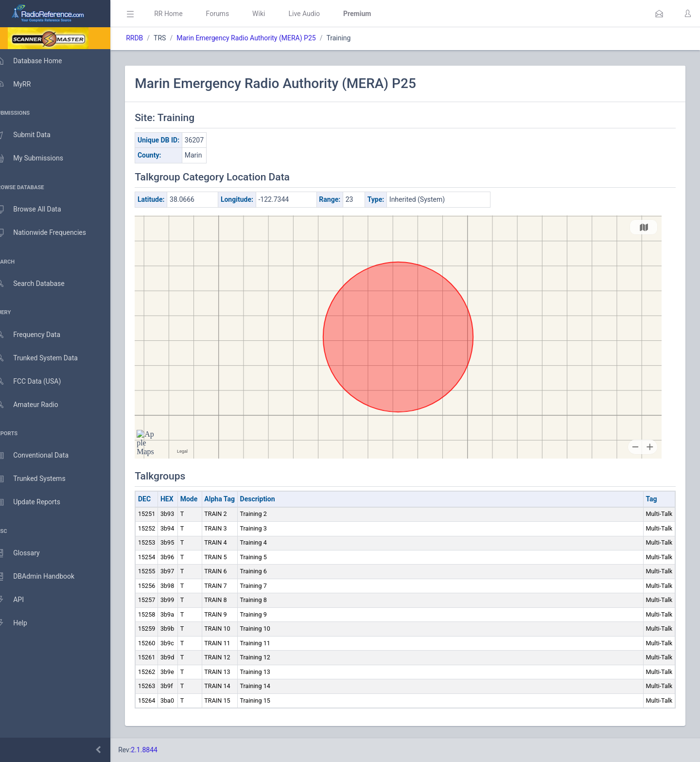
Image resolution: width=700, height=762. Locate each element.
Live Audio (318, 14)
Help (21, 623)
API (19, 600)
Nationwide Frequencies (50, 233)
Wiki (273, 14)
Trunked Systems (40, 479)
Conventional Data (41, 456)
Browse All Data (37, 210)
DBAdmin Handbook (44, 577)
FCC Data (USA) (37, 381)
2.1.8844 (158, 750)
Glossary (27, 553)
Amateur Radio (36, 405)
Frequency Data (37, 335)
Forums (231, 14)
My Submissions (39, 159)
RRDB (149, 38)
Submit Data (32, 135)
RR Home (182, 14)
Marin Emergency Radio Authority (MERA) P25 (260, 38)
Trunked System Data (46, 358)
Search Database (39, 284)
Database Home (38, 61)
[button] (659, 14)
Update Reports (37, 502)
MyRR (22, 84)
